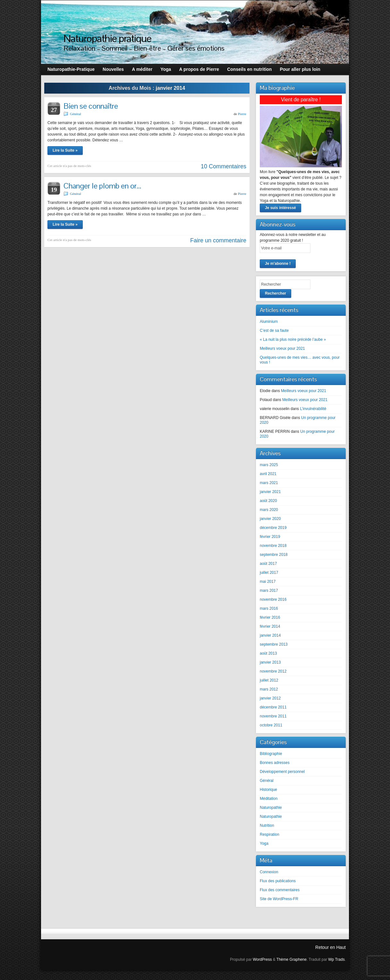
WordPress (262, 959)
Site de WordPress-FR (279, 899)
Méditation (269, 799)
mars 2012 (269, 689)
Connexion (269, 872)
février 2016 (270, 617)
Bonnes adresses (275, 763)
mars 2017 (269, 591)
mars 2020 (269, 510)
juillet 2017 (269, 573)
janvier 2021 (270, 492)
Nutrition (267, 825)
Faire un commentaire (218, 240)
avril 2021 (268, 474)
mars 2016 (269, 608)
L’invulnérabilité (313, 409)
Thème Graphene (292, 959)
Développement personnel (282, 772)
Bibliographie (271, 754)
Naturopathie (271, 808)
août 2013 (268, 653)
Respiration (270, 834)
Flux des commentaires (280, 890)
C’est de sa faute (274, 331)
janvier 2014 (270, 635)
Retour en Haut (331, 947)
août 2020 (268, 501)
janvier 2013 (270, 662)
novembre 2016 (273, 599)
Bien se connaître (91, 106)
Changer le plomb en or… (102, 186)
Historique (268, 790)
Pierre (242, 114)
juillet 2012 (269, 680)
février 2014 (270, 626)
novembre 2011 (273, 716)
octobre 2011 (271, 725)
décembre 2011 (273, 707)
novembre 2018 (273, 546)
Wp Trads (336, 959)
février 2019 (270, 537)
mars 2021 (269, 483)
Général (76, 114)
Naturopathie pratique (107, 38)
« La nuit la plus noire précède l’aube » (293, 339)
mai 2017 (268, 582)
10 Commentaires (224, 166)
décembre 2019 (273, 528)
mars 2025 (269, 465)
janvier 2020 (270, 519)
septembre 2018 (274, 555)
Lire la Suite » (65, 150)
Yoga (264, 843)
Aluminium (269, 322)
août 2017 (268, 564)
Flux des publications (278, 881)
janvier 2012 (270, 698)
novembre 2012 (273, 671)
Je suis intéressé (280, 208)
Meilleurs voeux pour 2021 (282, 348)
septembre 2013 (274, 644)
